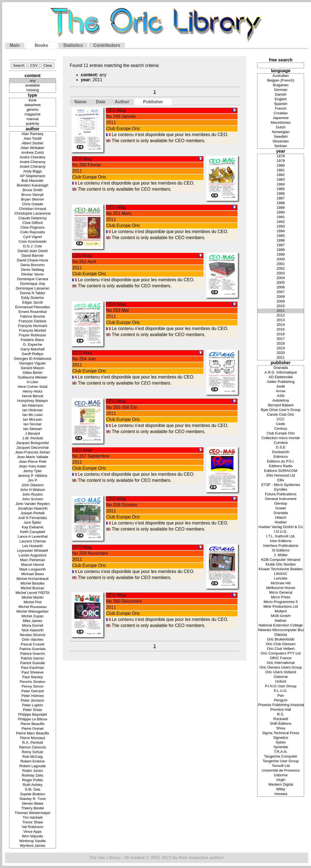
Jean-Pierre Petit (33, 462)
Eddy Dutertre (33, 298)
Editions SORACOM (281, 471)
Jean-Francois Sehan (33, 452)
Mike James (33, 621)
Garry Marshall (33, 349)
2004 (281, 278)
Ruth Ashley (33, 785)
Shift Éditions (281, 724)
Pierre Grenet (33, 729)
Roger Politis (33, 780)
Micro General (281, 593)
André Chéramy (33, 167)
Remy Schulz (33, 752)
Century (281, 429)
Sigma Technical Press (281, 733)
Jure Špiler (33, 523)
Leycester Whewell (33, 551)
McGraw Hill (281, 583)
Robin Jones (33, 771)
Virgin (281, 780)
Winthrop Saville (33, 841)
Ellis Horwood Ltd (281, 476)
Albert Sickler (33, 143)
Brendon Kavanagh (33, 186)
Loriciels (281, 579)
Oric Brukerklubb (281, 639)
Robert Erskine (33, 762)
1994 (281, 231)
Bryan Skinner (33, 200)
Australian (281, 76)
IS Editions (281, 551)
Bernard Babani (281, 405)
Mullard (281, 611)
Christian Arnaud (33, 209)
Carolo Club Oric (281, 415)
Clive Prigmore (33, 228)
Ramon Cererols (33, 747)
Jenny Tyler (33, 471)
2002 (281, 269)
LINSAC (281, 574)
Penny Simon (33, 687)
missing (33, 90)
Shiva (281, 728)
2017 (281, 339)
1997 (281, 245)
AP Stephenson (33, 176)
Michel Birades (33, 584)
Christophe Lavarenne (33, 214)
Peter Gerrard (33, 691)
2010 (281, 306)
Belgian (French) (281, 81)
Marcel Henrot (33, 565)
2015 (281, 330)
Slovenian (281, 141)
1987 (281, 198)
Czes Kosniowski (33, 242)
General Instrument (281, 499)
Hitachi (281, 518)
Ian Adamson (33, 406)
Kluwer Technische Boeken (281, 569)
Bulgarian (281, 85)
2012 (281, 316)
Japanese (281, 118)
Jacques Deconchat (33, 448)
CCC (281, 419)
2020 (281, 353)
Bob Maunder (33, 181)
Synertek (281, 747)
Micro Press (281, 597)
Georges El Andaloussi (33, 359)
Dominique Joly (33, 284)
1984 (281, 184)
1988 (281, 203)
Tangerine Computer (281, 757)
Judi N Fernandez (33, 518)
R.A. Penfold (33, 743)
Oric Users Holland (281, 672)
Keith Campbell (33, 532)
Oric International (281, 663)
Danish (281, 95)
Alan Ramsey (33, 134)
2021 (281, 358)
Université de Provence (281, 771)
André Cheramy (33, 162)
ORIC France (281, 658)
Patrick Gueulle (33, 663)
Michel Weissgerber (33, 612)
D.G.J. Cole (33, 246)
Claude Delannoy (33, 218)
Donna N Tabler (33, 293)
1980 (281, 166)
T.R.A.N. (281, 752)
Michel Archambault (33, 579)
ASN (281, 396)
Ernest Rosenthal (33, 312)
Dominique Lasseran (33, 289)
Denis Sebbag (33, 270)
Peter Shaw (33, 710)
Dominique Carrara (33, 279)
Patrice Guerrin (33, 654)
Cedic (281, 424)
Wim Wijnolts (33, 836)
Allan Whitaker (33, 148)
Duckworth (281, 452)
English (281, 99)
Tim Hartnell (33, 818)
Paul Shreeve (33, 673)
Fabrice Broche (33, 317)
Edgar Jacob (33, 303)
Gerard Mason (33, 368)
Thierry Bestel (33, 808)
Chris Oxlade (33, 204)
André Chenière (33, 157)
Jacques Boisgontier (33, 443)
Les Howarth (33, 546)
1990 (281, 213)
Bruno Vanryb (33, 195)
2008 (281, 297)
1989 (281, 208)
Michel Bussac (33, 588)
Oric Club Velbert (281, 649)
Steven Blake (33, 804)
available (33, 86)
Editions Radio (281, 466)
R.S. (281, 714)
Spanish (281, 104)
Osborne (281, 677)
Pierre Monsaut (33, 738)
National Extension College (281, 625)
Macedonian (281, 123)
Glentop (281, 504)
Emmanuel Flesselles (33, 307)
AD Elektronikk (281, 377)
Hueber (281, 522)
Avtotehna (281, 401)
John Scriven (33, 499)
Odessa (281, 635)
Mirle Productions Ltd (281, 607)
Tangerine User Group (281, 761)
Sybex (281, 743)
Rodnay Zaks (33, 776)
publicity (33, 124)
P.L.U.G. (281, 691)
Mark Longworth (33, 570)
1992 (281, 222)
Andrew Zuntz (33, 153)
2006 (281, 287)
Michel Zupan (33, 616)
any (33, 81)
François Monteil (33, 331)
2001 (281, 264)
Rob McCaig (33, 757)
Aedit (281, 387)
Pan (281, 696)
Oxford (281, 682)
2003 (281, 273)
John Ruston (33, 495)
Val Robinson (33, 827)
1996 (281, 241)
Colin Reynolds (33, 232)
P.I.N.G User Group (281, 686)
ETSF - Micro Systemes (281, 485)
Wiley (281, 789)
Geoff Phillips (33, 354)
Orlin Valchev (33, 640)
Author (122, 102)
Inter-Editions (281, 541)
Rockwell (281, 719)
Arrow (281, 391)
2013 (281, 320)
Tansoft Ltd (281, 766)
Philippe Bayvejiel (33, 715)
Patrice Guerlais (33, 649)
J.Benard (33, 434)
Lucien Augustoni (33, 555)
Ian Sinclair (33, 424)
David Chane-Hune (33, 260)
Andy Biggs (33, 171)
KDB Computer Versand (281, 560)
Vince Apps (33, 832)
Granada (281, 368)
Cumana (281, 443)
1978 (281, 156)
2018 (281, 344)
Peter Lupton (33, 705)
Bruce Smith (33, 190)
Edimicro (281, 457)
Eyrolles (281, 490)
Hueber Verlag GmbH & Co (281, 527)
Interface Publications (281, 546)
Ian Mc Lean (33, 415)
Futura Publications (281, 494)
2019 (281, 348)
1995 (281, 236)
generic (33, 110)
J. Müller (281, 555)
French (281, 109)
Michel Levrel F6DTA (33, 593)
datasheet (33, 105)
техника (281, 794)
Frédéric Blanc (33, 340)
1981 (281, 170)
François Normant (33, 326)
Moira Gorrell (33, 626)
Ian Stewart (33, 429)
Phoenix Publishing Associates (281, 705)
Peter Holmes (33, 696)
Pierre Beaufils (33, 724)
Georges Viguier (33, 363)
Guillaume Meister (33, 378)
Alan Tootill (33, 139)
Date (101, 102)
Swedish (281, 137)
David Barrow (33, 256)
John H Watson (33, 490)
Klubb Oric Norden (281, 565)
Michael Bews (33, 574)
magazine (33, 114)
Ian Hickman (33, 410)
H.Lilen (33, 382)
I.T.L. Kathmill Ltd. (281, 536)
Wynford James (33, 846)
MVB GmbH (281, 616)
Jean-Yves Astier (33, 467)
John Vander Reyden (33, 504)
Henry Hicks (33, 392)
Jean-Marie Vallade (33, 457)
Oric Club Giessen (281, 644)
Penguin (281, 700)
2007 (281, 292)
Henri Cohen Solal (33, 387)
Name (81, 102)
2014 (281, 325)
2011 (281, 311)
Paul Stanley (33, 677)
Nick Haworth (33, 630)
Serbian (281, 146)
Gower (281, 508)
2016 (281, 334)
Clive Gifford (33, 223)
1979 (281, 161)
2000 (281, 259)
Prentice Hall (281, 710)
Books (41, 45)
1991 (281, 217)
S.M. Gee (33, 790)
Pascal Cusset (33, 644)
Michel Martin (33, 598)
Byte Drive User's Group (281, 410)
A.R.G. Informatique (281, 373)
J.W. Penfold (33, 438)
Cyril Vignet (33, 237)
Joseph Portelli (33, 513)
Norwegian (281, 132)
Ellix (281, 480)
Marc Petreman (33, 560)
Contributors (107, 45)
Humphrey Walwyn (33, 401)
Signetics (281, 738)
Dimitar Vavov (33, 275)
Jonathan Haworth (33, 509)
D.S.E (281, 447)
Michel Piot (33, 602)
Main (15, 45)
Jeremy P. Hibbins (33, 476)
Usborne (281, 775)
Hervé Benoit (33, 396)
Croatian (281, 113)
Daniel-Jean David (33, 251)
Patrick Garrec (33, 659)
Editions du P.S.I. (281, 462)
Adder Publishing (281, 382)
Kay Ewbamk (33, 527)
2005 (281, 283)
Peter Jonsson (33, 701)
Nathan (281, 621)
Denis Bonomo (33, 265)
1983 (281, 180)
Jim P (33, 481)
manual (33, 119)
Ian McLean (33, 420)
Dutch (281, 127)
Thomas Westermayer (33, 813)
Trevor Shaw (33, 822)
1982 (281, 175)
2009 (281, 301)
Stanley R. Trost (33, 799)
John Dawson (33, 485)
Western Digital (281, 785)
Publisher (153, 102)
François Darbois (33, 321)
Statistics (73, 45)
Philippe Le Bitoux (33, 719)
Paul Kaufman (33, 668)
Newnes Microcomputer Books (281, 630)
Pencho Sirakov (33, 682)
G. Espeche (33, 345)
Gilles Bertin (33, 373)
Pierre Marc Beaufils (33, 733)
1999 (281, 255)
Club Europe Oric (281, 433)
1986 (281, 194)
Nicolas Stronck (33, 635)
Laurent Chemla (33, 541)
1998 (281, 250)
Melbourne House (281, 588)
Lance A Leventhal (33, 537)
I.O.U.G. (281, 532)
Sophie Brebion (33, 794)
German (281, 90)
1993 (281, 227)
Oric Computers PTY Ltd (281, 654)
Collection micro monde (281, 438)
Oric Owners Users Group (281, 668)
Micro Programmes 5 (281, 602)
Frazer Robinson (33, 335)
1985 (281, 189)
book (33, 100)
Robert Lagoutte (33, 766)
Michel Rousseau (33, 607)
